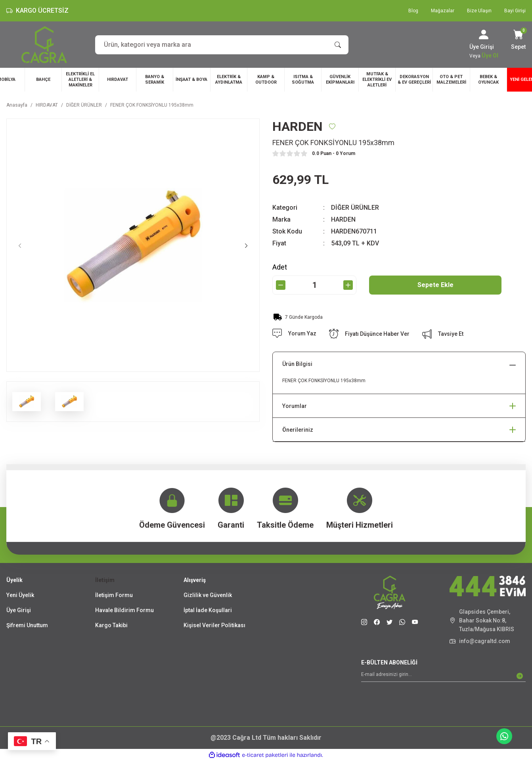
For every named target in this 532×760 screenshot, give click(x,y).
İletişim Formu (114, 595)
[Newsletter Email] (443, 676)
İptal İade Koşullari (208, 610)
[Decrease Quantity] (281, 285)
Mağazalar (443, 11)
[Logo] (44, 45)
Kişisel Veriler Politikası (214, 625)
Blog (413, 11)
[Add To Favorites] (332, 126)
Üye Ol (490, 56)
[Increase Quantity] (348, 285)
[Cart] (518, 40)
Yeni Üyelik (20, 595)
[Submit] (520, 676)
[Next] (246, 245)
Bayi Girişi (515, 11)
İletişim (105, 580)
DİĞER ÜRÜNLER (355, 208)
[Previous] (20, 245)
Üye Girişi (19, 610)
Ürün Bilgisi (297, 364)
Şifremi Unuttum (27, 625)
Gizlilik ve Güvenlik (208, 595)
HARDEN (343, 219)
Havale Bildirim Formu (124, 610)
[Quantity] (314, 285)
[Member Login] (484, 34)
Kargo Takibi (111, 625)
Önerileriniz (298, 430)
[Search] (222, 45)
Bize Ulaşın (479, 11)
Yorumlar (295, 406)
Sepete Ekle (435, 285)
